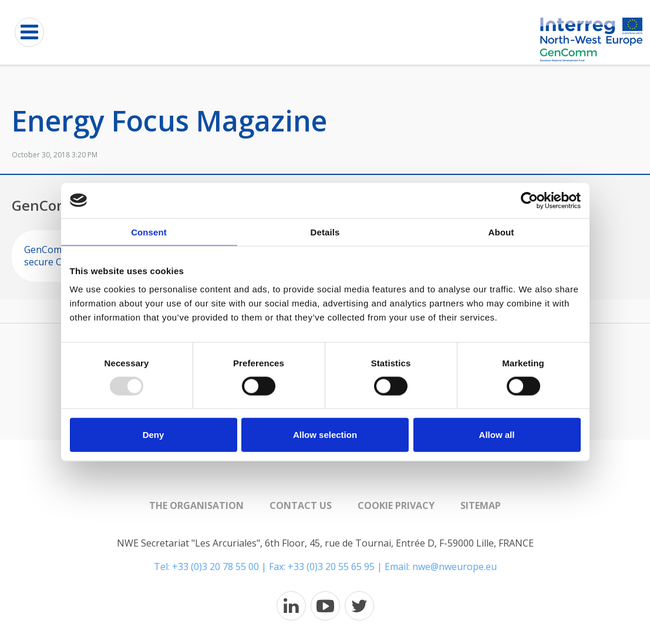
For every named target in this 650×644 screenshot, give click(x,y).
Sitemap (481, 505)
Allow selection (325, 435)
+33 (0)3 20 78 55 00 (215, 567)
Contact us (301, 505)
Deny (154, 435)
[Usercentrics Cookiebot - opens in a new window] (529, 200)
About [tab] (501, 232)
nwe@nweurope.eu (454, 567)
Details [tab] (325, 232)
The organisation (196, 505)
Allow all (497, 435)
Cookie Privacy (396, 505)
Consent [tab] (149, 232)
